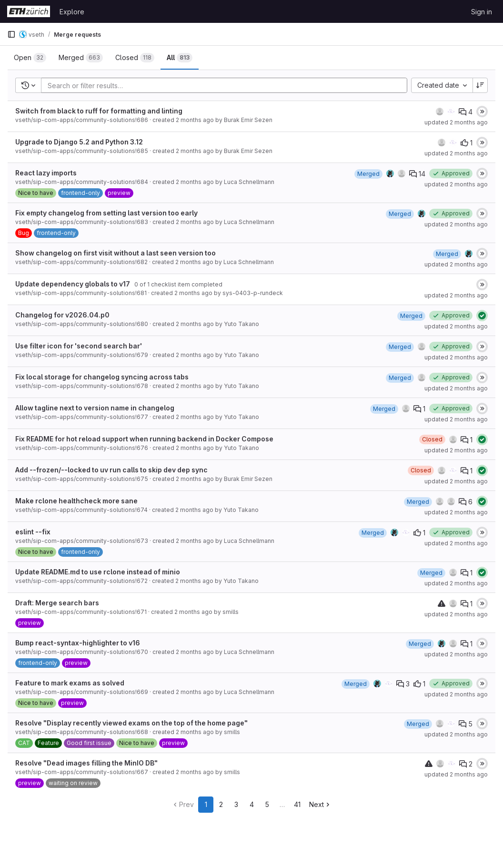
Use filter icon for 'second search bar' (79, 346)
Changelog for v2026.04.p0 (62, 315)
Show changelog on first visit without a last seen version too (116, 253)
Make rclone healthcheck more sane (76, 501)
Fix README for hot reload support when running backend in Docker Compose (144, 439)
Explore (72, 12)
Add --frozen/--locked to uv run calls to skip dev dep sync (111, 470)
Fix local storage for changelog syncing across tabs (102, 377)
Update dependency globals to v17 (73, 284)
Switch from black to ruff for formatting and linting (99, 111)
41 (297, 804)
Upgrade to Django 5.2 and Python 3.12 (79, 142)
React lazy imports (46, 173)
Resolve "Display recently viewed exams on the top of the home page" (131, 723)
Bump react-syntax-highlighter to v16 (78, 643)
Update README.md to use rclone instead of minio (98, 572)
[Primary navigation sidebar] (11, 34)
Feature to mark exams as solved (70, 683)
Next (320, 804)
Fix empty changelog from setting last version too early (106, 213)
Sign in (482, 12)
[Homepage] (29, 11)
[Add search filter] (227, 85)
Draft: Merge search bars (57, 603)
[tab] (30, 58)
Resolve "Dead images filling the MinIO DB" (86, 763)
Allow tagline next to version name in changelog (95, 408)
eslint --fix (33, 532)
